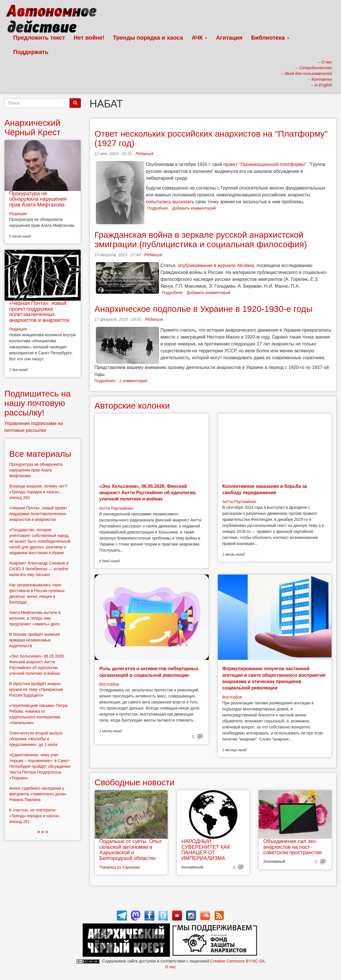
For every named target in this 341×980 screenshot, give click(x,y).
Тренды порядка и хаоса (148, 38)
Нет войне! (89, 38)
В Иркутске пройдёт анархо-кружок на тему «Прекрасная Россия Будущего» (36, 689)
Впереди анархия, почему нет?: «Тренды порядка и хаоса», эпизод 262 (39, 492)
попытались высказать (170, 202)
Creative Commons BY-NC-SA (238, 961)
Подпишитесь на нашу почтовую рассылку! (37, 403)
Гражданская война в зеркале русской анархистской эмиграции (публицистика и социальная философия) (201, 239)
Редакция (144, 154)
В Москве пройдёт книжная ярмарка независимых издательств (34, 640)
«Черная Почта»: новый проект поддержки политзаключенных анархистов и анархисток (39, 312)
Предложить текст (39, 38)
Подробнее (158, 208)
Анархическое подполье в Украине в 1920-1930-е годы (203, 309)
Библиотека (270, 38)
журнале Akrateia (236, 265)
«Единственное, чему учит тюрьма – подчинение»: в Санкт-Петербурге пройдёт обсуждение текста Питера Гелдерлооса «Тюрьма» (40, 766)
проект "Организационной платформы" (265, 164)
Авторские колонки (132, 406)
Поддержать (31, 52)
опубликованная (195, 265)
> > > (43, 832)
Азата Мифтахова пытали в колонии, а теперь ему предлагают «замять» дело (35, 618)
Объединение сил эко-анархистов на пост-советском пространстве (292, 847)
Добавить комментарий (194, 208)
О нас (170, 967)
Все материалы (40, 454)
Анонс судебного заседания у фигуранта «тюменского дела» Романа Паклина (38, 794)
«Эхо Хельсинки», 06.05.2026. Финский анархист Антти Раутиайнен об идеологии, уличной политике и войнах (148, 493)
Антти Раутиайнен (116, 508)
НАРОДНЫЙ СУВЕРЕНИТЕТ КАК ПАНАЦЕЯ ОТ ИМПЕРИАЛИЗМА (206, 850)
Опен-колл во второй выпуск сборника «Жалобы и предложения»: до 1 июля (36, 739)
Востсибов (109, 684)
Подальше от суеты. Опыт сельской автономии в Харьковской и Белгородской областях (131, 850)
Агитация (229, 38)
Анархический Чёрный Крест (32, 127)
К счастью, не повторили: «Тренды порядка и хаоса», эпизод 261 (35, 816)
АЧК (200, 38)
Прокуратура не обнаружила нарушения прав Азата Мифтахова (38, 199)
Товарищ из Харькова (120, 867)
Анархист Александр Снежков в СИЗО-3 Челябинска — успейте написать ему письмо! (39, 569)
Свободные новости (134, 782)
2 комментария (133, 381)
